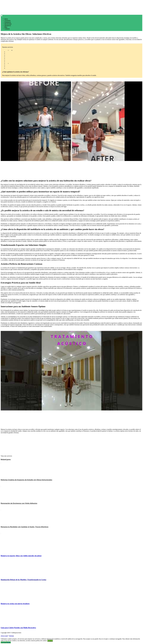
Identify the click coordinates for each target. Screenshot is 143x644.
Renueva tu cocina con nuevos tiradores (15, 604)
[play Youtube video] (71, 121)
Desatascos (8, 25)
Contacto (7, 29)
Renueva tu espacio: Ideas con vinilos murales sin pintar (21, 556)
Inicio (6, 19)
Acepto (50, 641)
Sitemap (11, 636)
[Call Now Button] (6, 642)
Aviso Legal (4, 636)
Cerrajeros (7, 20)
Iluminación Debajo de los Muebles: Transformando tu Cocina (23, 580)
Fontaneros (8, 22)
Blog (6, 27)
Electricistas (8, 24)
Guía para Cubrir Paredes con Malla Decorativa (18, 628)
